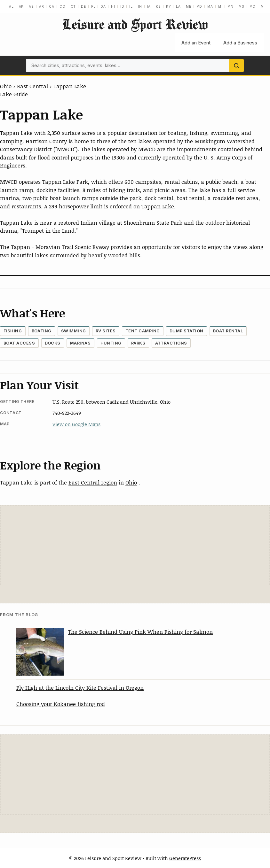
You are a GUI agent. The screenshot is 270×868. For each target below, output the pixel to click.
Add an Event (196, 43)
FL (93, 6)
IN (140, 6)
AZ (31, 6)
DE (83, 6)
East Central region (93, 482)
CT (73, 6)
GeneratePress (185, 858)
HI (113, 6)
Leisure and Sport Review (135, 24)
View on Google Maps (76, 424)
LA (178, 6)
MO (253, 6)
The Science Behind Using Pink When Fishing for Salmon (140, 632)
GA (103, 6)
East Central (32, 86)
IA (149, 6)
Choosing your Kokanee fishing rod (61, 704)
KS (158, 6)
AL (11, 6)
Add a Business (240, 43)
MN (230, 6)
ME (189, 6)
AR (42, 6)
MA (210, 6)
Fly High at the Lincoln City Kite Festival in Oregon (80, 687)
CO (63, 6)
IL (131, 6)
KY (169, 6)
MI (220, 6)
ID (122, 6)
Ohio (6, 86)
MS (242, 6)
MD (199, 6)
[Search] (236, 66)
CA (52, 6)
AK (21, 6)
